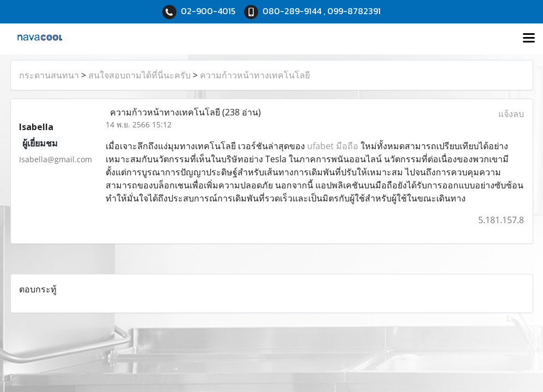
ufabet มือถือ (333, 146)
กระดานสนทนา (49, 75)
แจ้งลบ (511, 114)
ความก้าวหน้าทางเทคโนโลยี (255, 75)
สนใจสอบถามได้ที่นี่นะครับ (139, 75)
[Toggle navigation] (529, 39)
